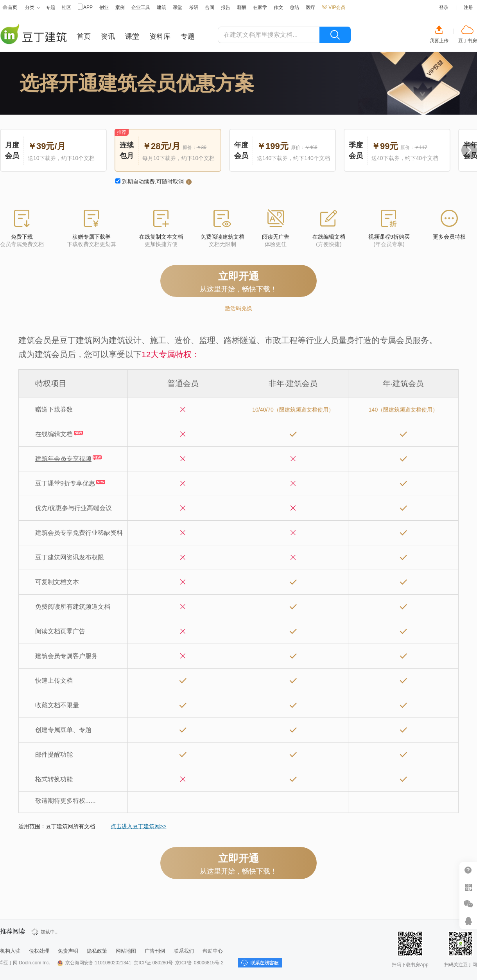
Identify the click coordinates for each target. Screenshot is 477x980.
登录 (444, 7)
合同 (210, 7)
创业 (104, 7)
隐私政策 (97, 951)
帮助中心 (468, 870)
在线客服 (468, 921)
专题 (50, 7)
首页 (10, 8)
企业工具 (141, 7)
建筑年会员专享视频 (63, 459)
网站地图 (126, 951)
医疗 (310, 7)
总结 (294, 7)
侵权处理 (39, 951)
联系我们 (184, 951)
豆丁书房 (468, 41)
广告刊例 (155, 951)
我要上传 (439, 41)
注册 (468, 7)
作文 (278, 7)
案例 (120, 7)
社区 (66, 7)
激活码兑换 (238, 308)
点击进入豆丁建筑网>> (138, 826)
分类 (32, 8)
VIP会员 (334, 7)
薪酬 (242, 7)
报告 (226, 7)
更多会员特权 (449, 237)
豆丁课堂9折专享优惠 (65, 483)
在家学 (260, 7)
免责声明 (68, 951)
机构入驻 (10, 951)
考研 (194, 7)
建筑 (161, 7)
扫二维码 (468, 887)
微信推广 (468, 904)
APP (85, 8)
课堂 (178, 7)
